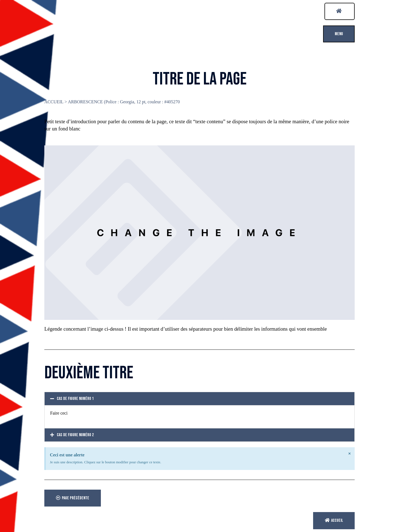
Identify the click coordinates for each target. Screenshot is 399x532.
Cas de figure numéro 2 (75, 435)
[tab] (199, 399)
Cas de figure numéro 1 (75, 399)
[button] (340, 11)
